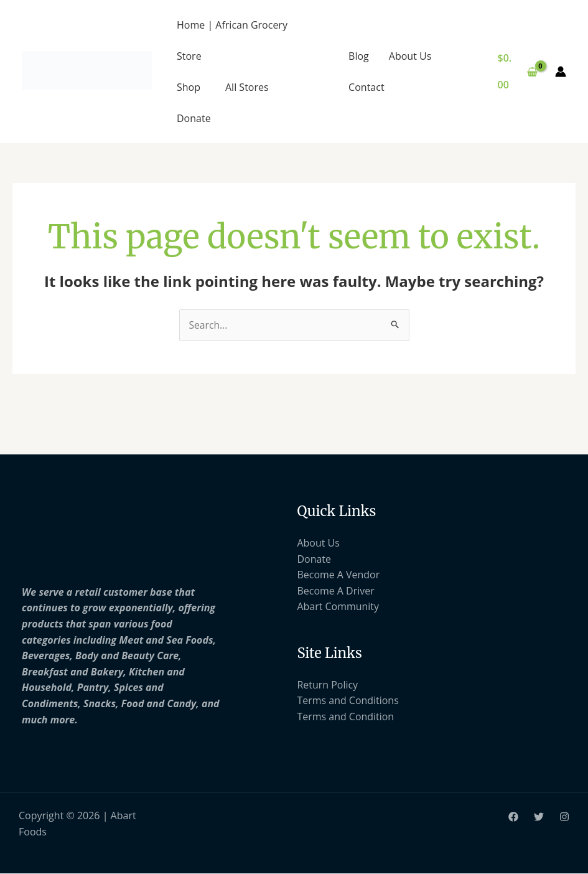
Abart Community (338, 607)
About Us (410, 56)
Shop (189, 87)
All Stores (247, 87)
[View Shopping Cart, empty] (517, 71)
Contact (366, 87)
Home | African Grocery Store (232, 40)
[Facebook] (513, 817)
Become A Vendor (339, 575)
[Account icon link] (561, 72)
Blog (359, 56)
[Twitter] (539, 817)
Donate (194, 118)
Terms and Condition (346, 717)
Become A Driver (336, 591)
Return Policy (328, 685)
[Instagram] (564, 817)
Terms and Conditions (348, 701)
